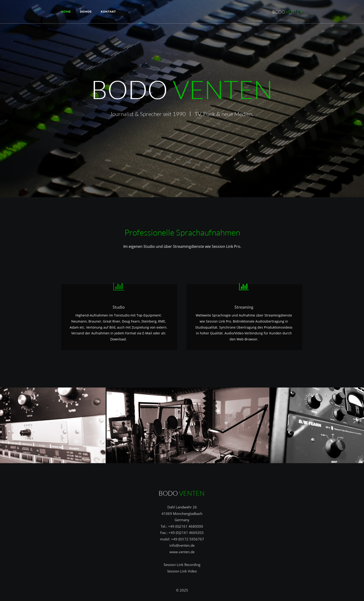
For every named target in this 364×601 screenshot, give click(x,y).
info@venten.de (182, 545)
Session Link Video (182, 571)
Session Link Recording (182, 565)
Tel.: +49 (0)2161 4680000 (182, 526)
